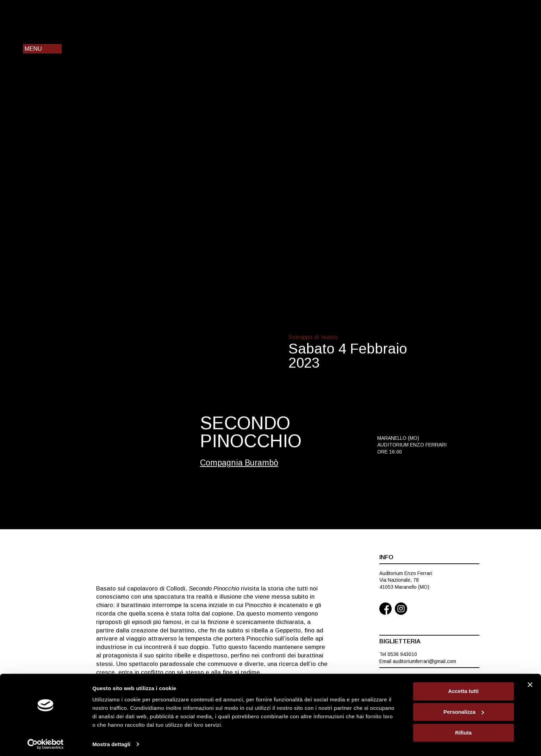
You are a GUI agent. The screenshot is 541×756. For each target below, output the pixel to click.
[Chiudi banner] (530, 683)
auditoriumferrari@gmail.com (424, 661)
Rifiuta (463, 730)
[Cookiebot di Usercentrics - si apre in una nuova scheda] (46, 742)
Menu (33, 49)
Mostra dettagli (111, 742)
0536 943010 (402, 654)
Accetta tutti (463, 689)
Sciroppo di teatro (313, 337)
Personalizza (464, 710)
